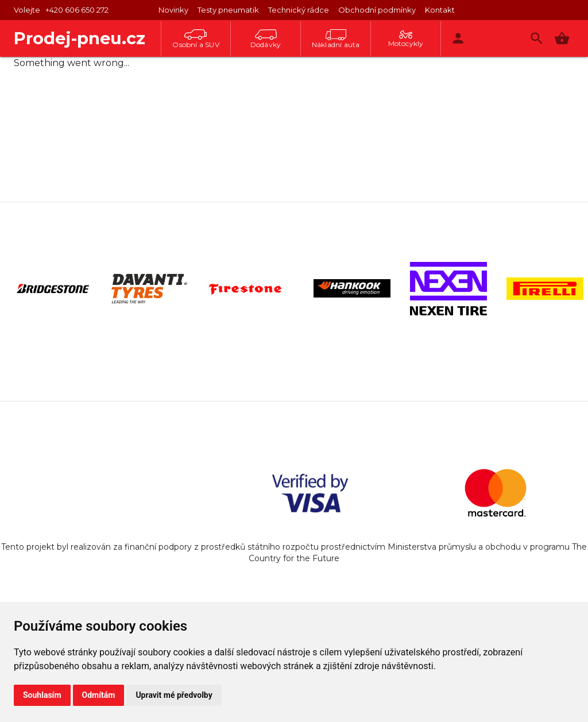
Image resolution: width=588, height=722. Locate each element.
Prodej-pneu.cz (80, 38)
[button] (562, 38)
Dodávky (266, 39)
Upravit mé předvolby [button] (174, 695)
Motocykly (406, 39)
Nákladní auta (336, 39)
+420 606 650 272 (77, 10)
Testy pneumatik (228, 10)
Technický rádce (299, 10)
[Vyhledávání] (537, 38)
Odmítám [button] (99, 695)
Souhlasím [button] (42, 695)
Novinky (173, 10)
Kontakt (440, 10)
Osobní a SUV (196, 39)
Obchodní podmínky (377, 10)
